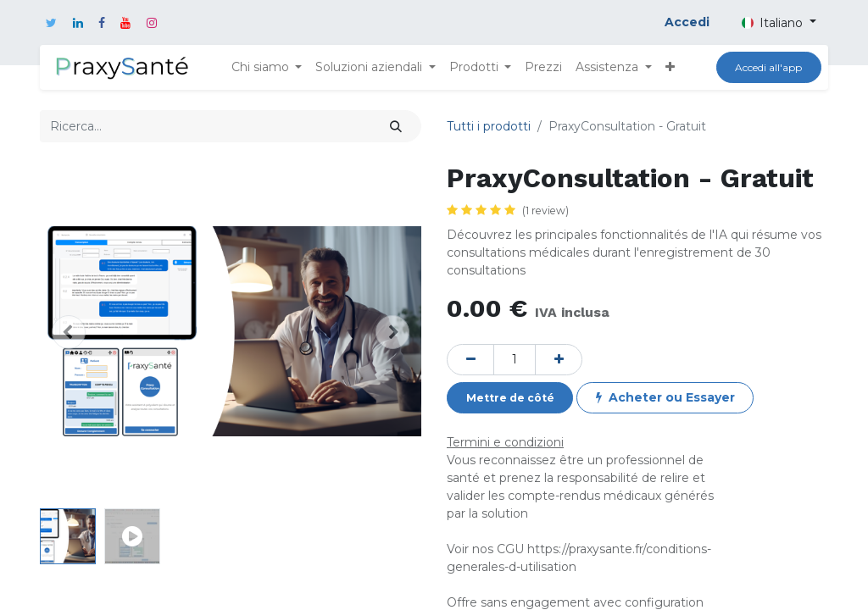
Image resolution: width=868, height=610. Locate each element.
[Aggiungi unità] (559, 360)
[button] (670, 67)
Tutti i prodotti (489, 126)
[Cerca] (396, 126)
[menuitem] (543, 67)
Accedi (687, 22)
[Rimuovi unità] (470, 360)
